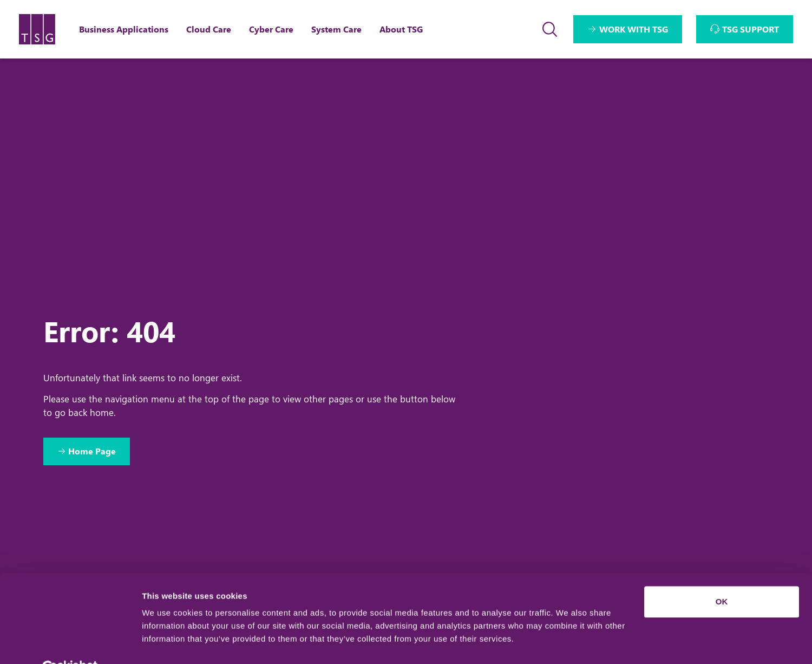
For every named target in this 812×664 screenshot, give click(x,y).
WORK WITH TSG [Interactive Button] (634, 29)
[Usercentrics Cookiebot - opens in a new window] (70, 643)
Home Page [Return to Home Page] (93, 451)
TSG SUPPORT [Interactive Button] (751, 29)
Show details (167, 643)
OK (722, 576)
